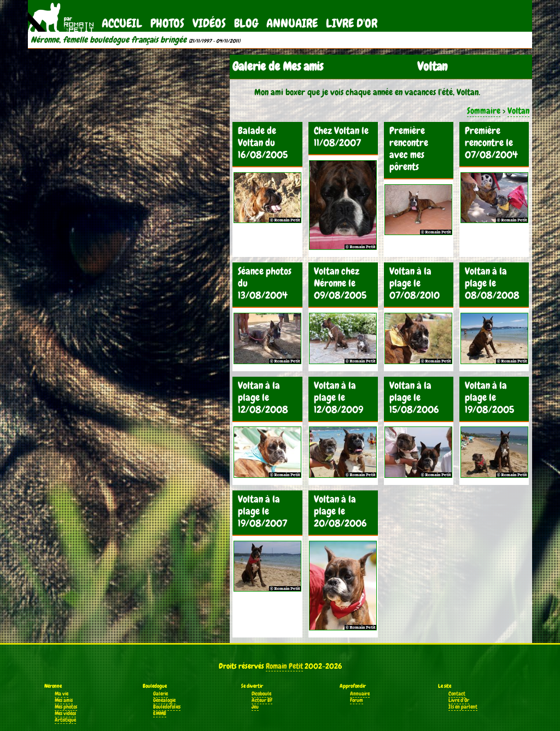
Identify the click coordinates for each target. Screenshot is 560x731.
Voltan (518, 111)
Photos (167, 23)
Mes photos (66, 707)
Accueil (122, 23)
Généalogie (164, 700)
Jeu (255, 707)
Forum (357, 700)
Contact (457, 694)
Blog (246, 23)
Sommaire (484, 111)
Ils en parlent (463, 707)
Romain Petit (284, 666)
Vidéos (209, 23)
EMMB (160, 714)
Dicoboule (261, 694)
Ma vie (62, 694)
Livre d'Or (352, 23)
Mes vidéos (65, 714)
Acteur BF (262, 700)
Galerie (161, 694)
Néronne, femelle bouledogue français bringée (109, 40)
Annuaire (292, 23)
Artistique (65, 720)
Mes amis (64, 700)
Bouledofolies (167, 707)
